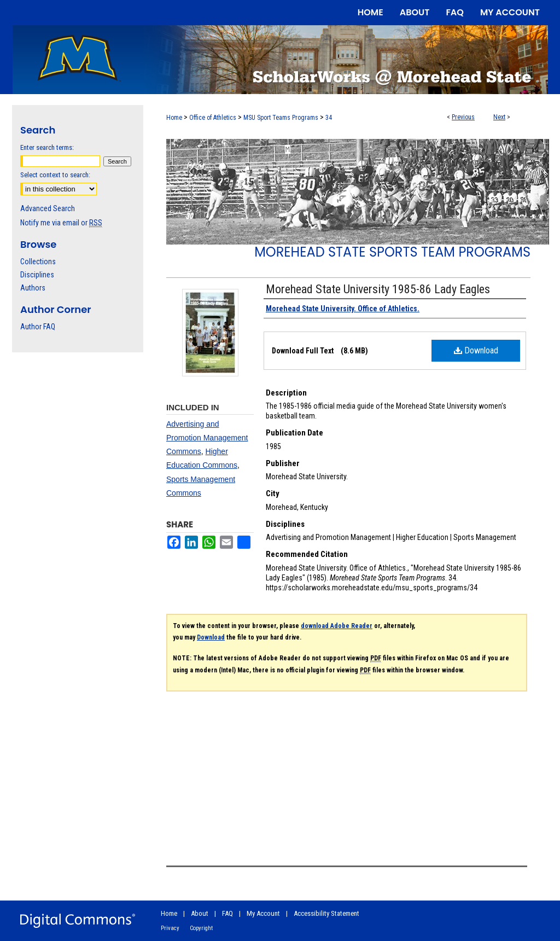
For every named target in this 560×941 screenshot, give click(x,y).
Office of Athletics (213, 118)
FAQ (227, 913)
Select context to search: (55, 175)
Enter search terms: (47, 147)
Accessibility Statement (326, 913)
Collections (38, 262)
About (200, 913)
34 (329, 118)
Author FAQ (38, 327)
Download (476, 350)
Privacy (170, 928)
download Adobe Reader (337, 626)
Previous (463, 117)
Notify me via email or (61, 223)
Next (499, 117)
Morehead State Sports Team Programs (392, 252)
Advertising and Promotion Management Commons (207, 438)
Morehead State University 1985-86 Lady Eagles (378, 289)
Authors (33, 288)
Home (174, 118)
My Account (263, 913)
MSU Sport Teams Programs (281, 118)
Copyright (201, 928)
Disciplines (37, 275)
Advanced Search (48, 208)
